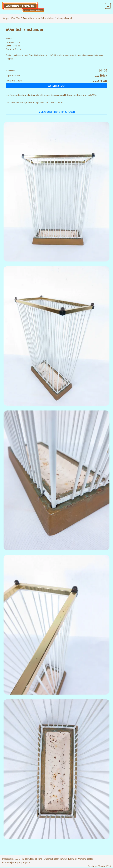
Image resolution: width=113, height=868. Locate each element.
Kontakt (72, 859)
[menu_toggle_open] (108, 6)
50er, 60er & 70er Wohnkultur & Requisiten (32, 18)
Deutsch (6, 862)
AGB (18, 859)
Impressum (8, 859)
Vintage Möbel (64, 18)
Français (17, 862)
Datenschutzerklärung (55, 859)
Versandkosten (18, 95)
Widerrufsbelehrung (32, 859)
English (26, 862)
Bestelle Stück (57, 86)
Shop (5, 18)
